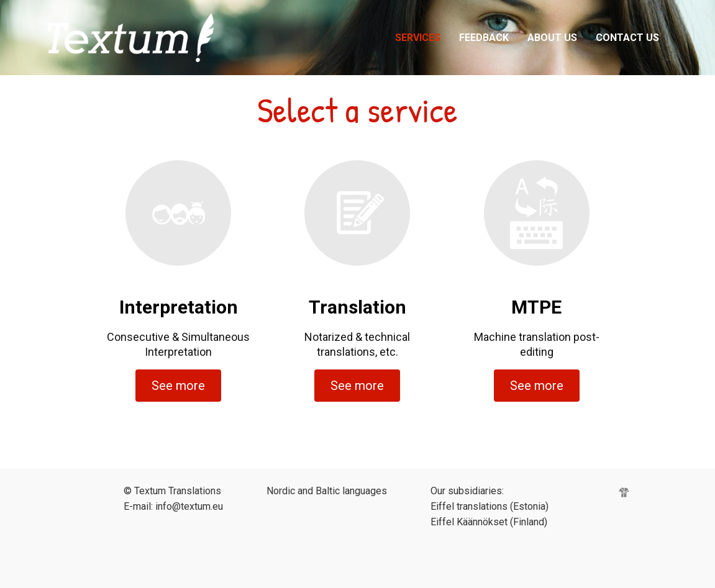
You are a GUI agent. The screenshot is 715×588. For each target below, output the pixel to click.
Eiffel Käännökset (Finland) (489, 522)
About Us (552, 38)
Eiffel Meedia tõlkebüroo (167, 38)
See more (178, 386)
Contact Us (627, 38)
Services (418, 38)
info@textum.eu (189, 506)
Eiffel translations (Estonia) (490, 506)
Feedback (484, 38)
